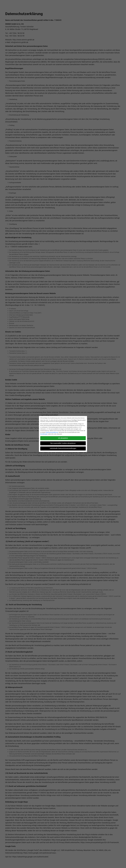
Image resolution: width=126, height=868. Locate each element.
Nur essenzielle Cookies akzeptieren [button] (63, 443)
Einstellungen (44, 434)
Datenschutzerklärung (52, 432)
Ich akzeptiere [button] (63, 438)
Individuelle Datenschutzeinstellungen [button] (63, 448)
